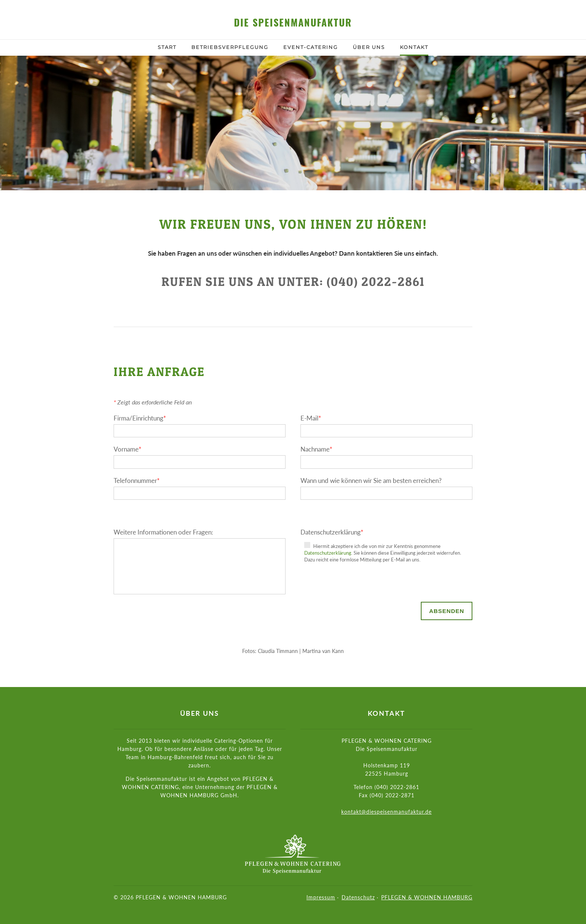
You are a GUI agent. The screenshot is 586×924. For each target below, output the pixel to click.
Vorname (127, 449)
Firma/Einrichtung (140, 418)
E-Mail (311, 418)
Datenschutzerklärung (332, 532)
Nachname (316, 449)
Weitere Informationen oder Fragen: (163, 532)
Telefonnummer (137, 481)
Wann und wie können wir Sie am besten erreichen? (371, 481)
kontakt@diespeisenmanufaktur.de (386, 812)
